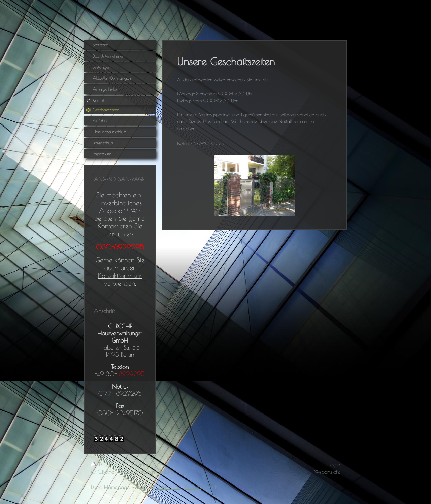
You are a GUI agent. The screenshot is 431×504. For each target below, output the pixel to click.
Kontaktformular (120, 275)
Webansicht (327, 472)
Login (334, 464)
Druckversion (110, 464)
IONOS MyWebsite (178, 487)
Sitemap (141, 464)
